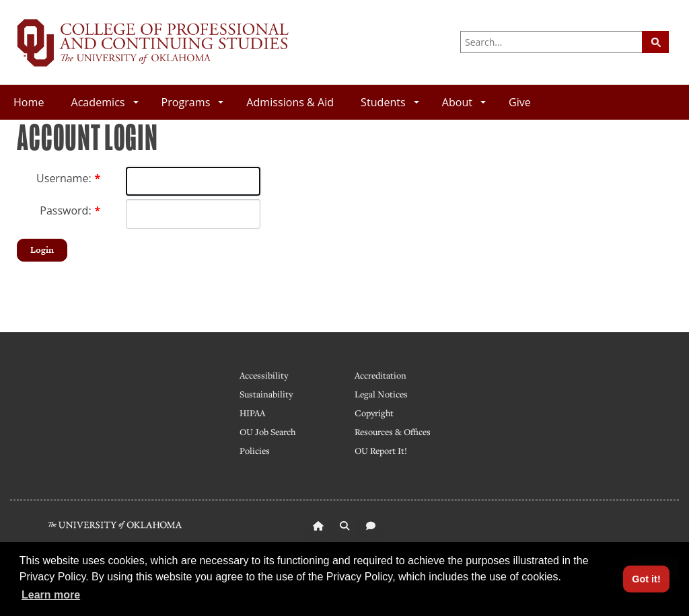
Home (29, 102)
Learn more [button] (51, 595)
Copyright (374, 413)
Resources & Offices (393, 432)
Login (42, 250)
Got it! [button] (646, 579)
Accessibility (264, 375)
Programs (193, 102)
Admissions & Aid (290, 102)
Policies (255, 451)
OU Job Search (267, 432)
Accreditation (380, 375)
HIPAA (252, 413)
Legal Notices (381, 394)
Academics (104, 102)
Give (520, 102)
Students (390, 102)
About (464, 102)
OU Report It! (381, 451)
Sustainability (266, 394)
